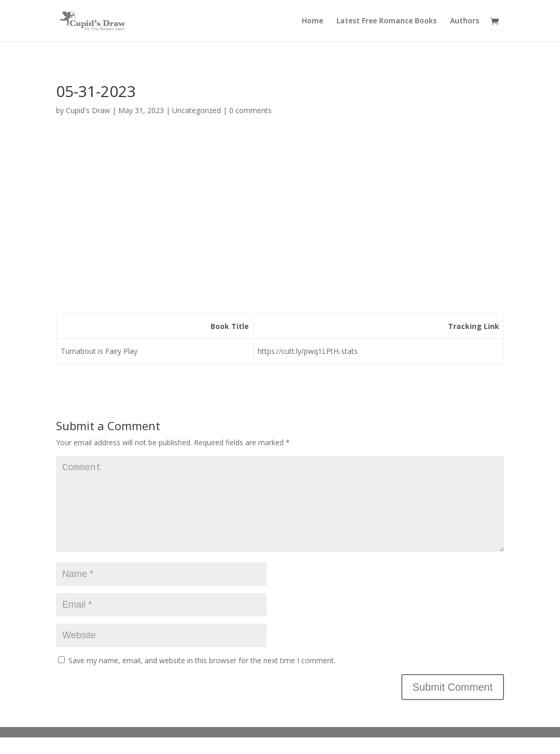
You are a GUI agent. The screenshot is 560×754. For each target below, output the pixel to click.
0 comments (250, 110)
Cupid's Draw (88, 110)
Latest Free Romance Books (387, 21)
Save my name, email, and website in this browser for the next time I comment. (202, 677)
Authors (465, 21)
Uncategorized (197, 110)
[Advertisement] (280, 218)
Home (312, 21)
